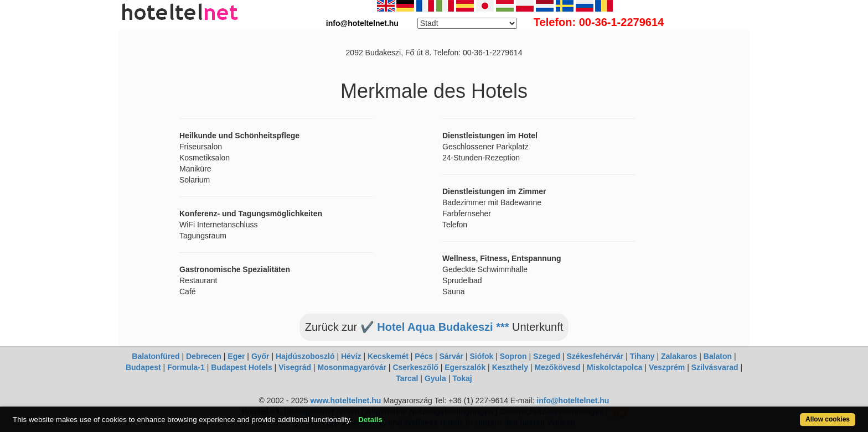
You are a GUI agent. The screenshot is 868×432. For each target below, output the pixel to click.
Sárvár (451, 356)
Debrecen (204, 356)
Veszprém (667, 367)
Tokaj (462, 378)
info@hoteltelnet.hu (573, 400)
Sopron (513, 356)
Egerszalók (465, 367)
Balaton (718, 356)
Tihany (642, 356)
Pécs (424, 356)
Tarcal (407, 378)
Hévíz (351, 356)
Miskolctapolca (614, 367)
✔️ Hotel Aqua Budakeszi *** (435, 327)
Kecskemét (388, 356)
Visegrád (295, 367)
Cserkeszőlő (415, 367)
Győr (260, 356)
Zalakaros (679, 356)
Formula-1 (186, 367)
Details (370, 420)
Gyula (435, 378)
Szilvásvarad (715, 367)
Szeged (547, 356)
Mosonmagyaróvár (352, 367)
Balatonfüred (156, 356)
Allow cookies (828, 419)
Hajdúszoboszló (305, 356)
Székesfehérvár (595, 356)
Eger (236, 356)
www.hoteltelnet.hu (345, 400)
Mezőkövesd (557, 367)
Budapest (143, 367)
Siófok (481, 356)
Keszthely (510, 367)
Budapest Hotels (241, 367)
